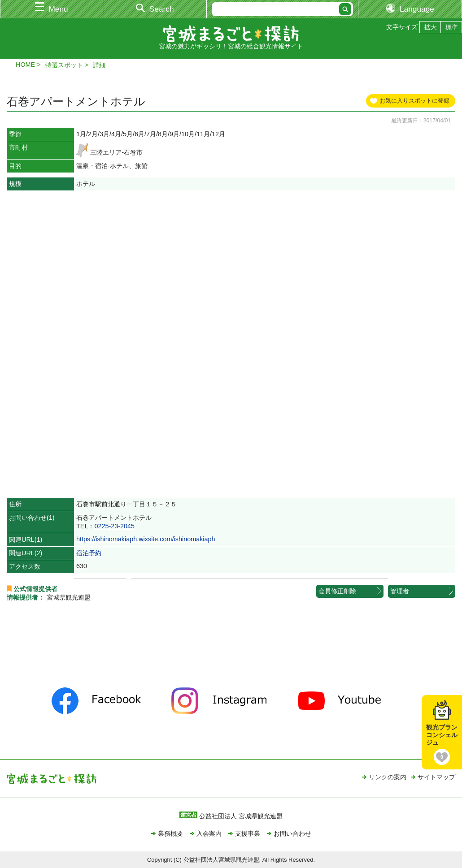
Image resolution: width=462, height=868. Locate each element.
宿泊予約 (89, 553)
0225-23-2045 (114, 526)
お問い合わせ (292, 833)
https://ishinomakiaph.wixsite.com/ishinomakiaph (146, 539)
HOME (25, 65)
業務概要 (170, 833)
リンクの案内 (388, 777)
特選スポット (64, 65)
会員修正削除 (337, 591)
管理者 (400, 591)
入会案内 (209, 833)
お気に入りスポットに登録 (414, 101)
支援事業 (248, 833)
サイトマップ (436, 777)
